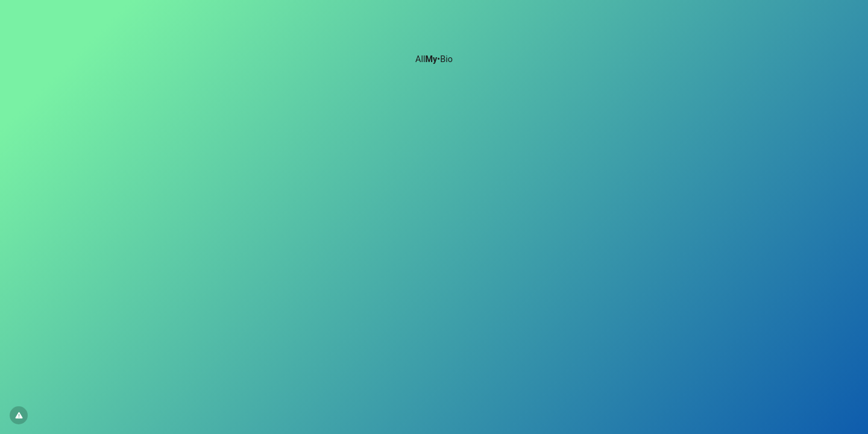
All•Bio (434, 59)
